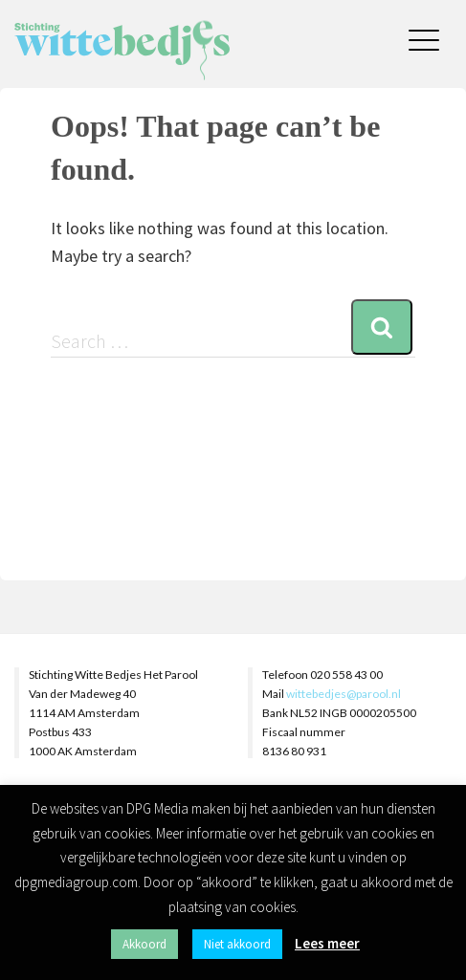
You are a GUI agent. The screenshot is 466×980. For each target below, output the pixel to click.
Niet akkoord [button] (237, 944)
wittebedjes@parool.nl (344, 694)
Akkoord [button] (144, 944)
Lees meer (327, 943)
